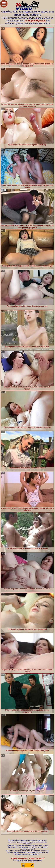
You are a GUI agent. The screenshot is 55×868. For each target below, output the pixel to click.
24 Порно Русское (35, 21)
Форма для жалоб (36, 858)
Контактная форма (19, 858)
